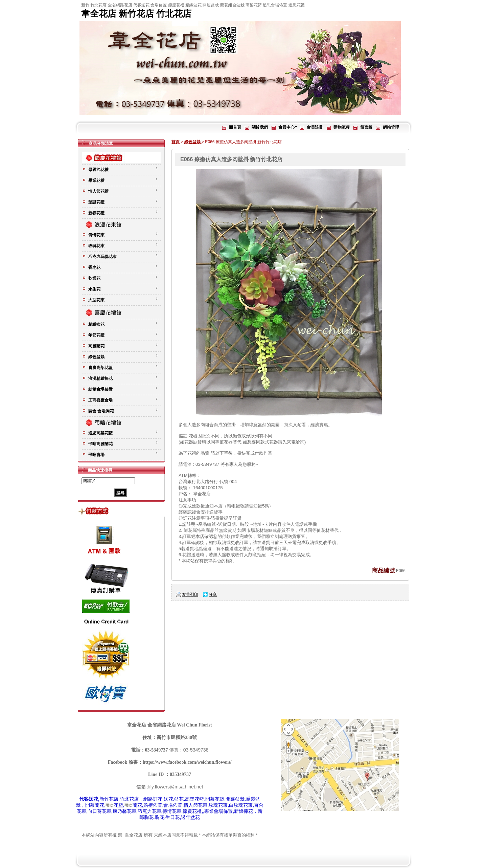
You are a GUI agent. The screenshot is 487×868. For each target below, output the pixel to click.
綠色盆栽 (193, 142)
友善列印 (190, 594)
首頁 (176, 142)
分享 (213, 594)
